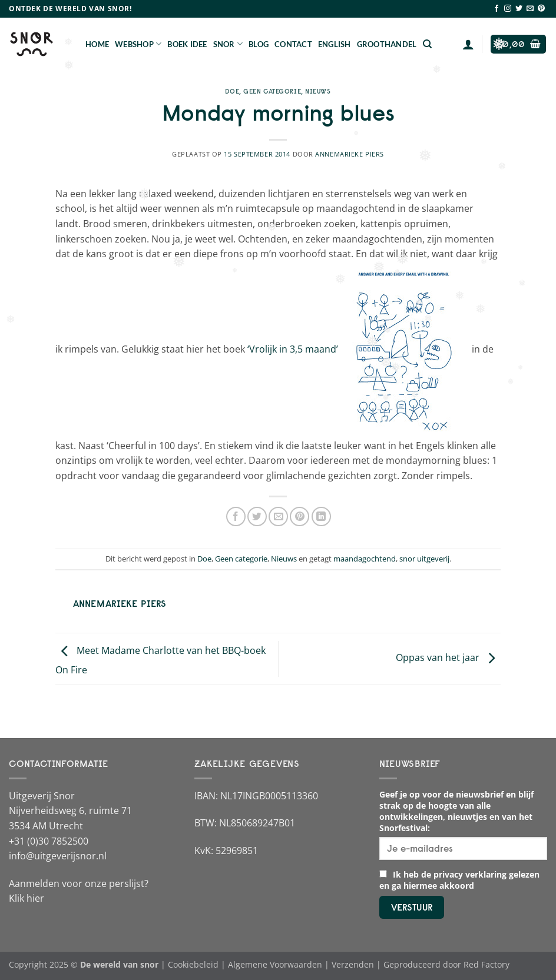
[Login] (468, 44)
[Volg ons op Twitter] (519, 9)
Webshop (138, 44)
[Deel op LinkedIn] (321, 516)
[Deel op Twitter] (257, 516)
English (335, 44)
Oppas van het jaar (448, 658)
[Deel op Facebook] (236, 516)
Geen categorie (272, 91)
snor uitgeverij (424, 559)
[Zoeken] (427, 44)
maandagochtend (365, 559)
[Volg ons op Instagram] (508, 9)
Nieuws (318, 91)
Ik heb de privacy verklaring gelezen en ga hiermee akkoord (459, 880)
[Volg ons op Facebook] (497, 9)
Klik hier (27, 898)
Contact (293, 44)
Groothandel (387, 44)
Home (97, 44)
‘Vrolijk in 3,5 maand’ (293, 349)
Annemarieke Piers (350, 154)
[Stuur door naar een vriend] (278, 516)
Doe (232, 91)
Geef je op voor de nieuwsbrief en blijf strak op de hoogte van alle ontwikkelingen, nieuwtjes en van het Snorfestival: (456, 811)
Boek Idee (187, 44)
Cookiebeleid (193, 964)
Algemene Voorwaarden (275, 964)
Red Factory (486, 964)
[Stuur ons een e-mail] (530, 9)
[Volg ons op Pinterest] (541, 9)
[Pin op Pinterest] (299, 516)
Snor (228, 44)
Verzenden (353, 964)
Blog (259, 44)
